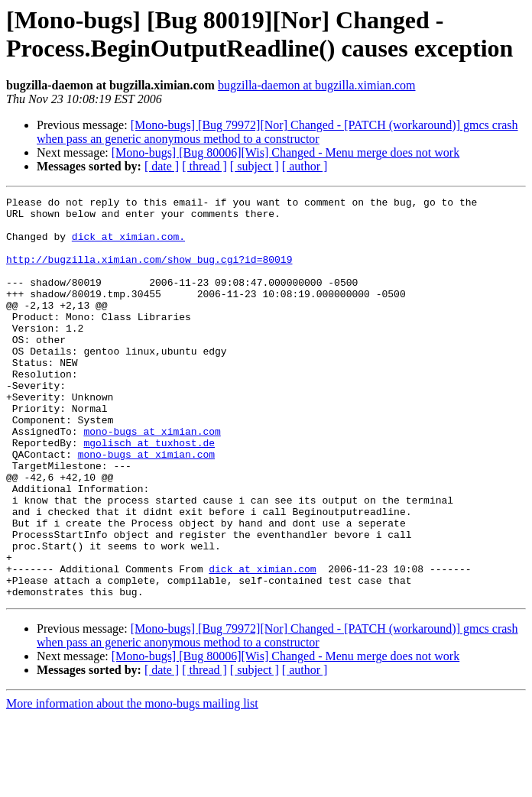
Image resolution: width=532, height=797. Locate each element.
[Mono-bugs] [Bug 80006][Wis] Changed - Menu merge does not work (285, 152)
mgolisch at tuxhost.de (149, 493)
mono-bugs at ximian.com (152, 479)
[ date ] (162, 166)
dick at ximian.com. (128, 245)
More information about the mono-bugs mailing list (132, 784)
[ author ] (305, 166)
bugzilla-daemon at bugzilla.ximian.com (317, 85)
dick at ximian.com (262, 644)
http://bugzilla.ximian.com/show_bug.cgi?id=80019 (149, 273)
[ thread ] (204, 166)
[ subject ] (255, 166)
